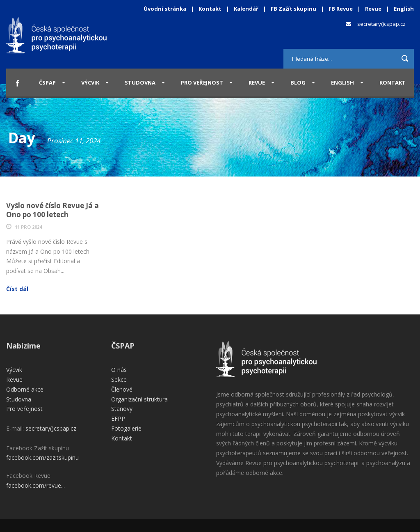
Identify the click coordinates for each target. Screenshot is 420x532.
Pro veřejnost (202, 83)
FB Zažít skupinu (293, 9)
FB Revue (341, 9)
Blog (298, 83)
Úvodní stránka (165, 9)
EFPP (118, 418)
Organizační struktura (139, 399)
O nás (119, 370)
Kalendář (247, 9)
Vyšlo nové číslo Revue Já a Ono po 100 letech (52, 210)
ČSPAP (47, 83)
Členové (122, 389)
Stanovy (122, 409)
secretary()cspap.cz (381, 24)
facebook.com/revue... (35, 485)
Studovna (140, 83)
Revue (373, 9)
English (404, 9)
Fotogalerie (126, 428)
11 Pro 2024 (28, 227)
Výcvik (90, 83)
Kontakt (210, 9)
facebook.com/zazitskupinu (42, 457)
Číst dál (17, 289)
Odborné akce (25, 389)
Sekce (119, 380)
